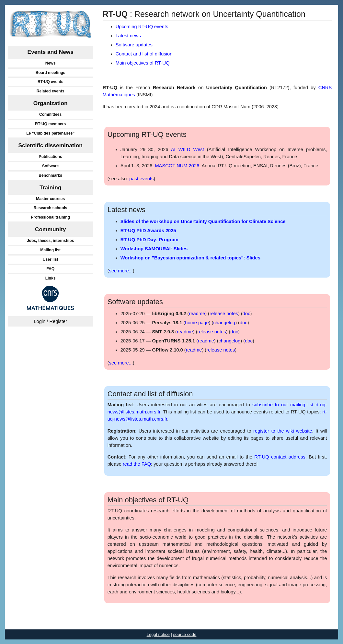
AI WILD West (188, 149)
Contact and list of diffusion (144, 54)
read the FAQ (137, 464)
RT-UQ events (51, 82)
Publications (51, 157)
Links (51, 278)
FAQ (50, 269)
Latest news (128, 36)
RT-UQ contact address (280, 457)
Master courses (50, 199)
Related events (51, 91)
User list (51, 259)
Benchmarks (50, 175)
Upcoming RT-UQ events (142, 27)
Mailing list (50, 250)
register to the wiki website (283, 431)
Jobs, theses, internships (51, 241)
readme (197, 314)
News (51, 63)
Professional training (50, 217)
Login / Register (50, 321)
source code (185, 634)
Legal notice (158, 634)
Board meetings (51, 73)
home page (197, 323)
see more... (121, 271)
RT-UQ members (50, 124)
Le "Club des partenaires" (50, 133)
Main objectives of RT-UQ (143, 63)
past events (141, 179)
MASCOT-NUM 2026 (177, 166)
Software (50, 166)
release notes (224, 314)
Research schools (51, 208)
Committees (50, 114)
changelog (224, 323)
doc (246, 314)
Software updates (134, 45)
